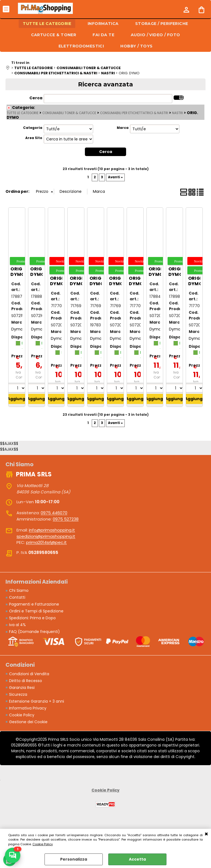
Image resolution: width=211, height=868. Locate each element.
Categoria (33, 128)
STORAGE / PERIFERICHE (162, 24)
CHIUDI (206, 834)
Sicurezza (18, 694)
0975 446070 (54, 513)
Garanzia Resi (22, 688)
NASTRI (177, 113)
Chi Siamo (19, 590)
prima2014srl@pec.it (46, 542)
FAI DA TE (103, 35)
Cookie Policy (43, 844)
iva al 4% (17, 625)
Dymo (17, 329)
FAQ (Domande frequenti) (34, 632)
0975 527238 (66, 519)
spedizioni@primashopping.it (46, 536)
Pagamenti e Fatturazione (34, 604)
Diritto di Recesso (26, 681)
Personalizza (74, 859)
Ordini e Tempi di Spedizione (36, 611)
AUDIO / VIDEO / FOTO (155, 35)
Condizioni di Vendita (29, 674)
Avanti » (115, 177)
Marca (123, 128)
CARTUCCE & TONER (54, 35)
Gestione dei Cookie (28, 722)
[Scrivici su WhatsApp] (13, 855)
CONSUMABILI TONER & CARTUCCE (69, 113)
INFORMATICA (103, 24)
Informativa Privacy (28, 708)
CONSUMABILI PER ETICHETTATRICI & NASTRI (134, 113)
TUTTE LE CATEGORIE (47, 24)
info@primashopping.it (52, 530)
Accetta (137, 859)
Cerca (36, 98)
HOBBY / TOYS (136, 46)
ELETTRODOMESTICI (81, 46)
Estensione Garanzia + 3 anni (37, 701)
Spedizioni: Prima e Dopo (32, 618)
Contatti (17, 597)
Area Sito (34, 138)
